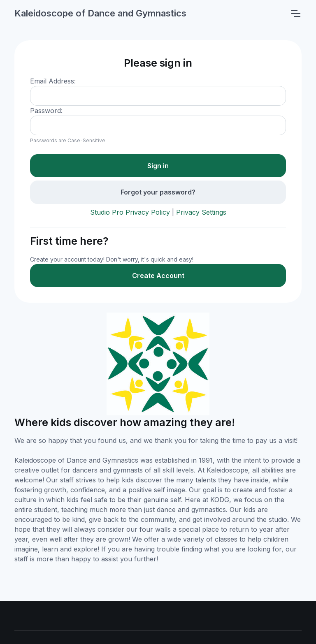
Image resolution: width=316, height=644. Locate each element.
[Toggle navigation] (295, 14)
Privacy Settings (201, 212)
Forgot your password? (158, 192)
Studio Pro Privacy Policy (130, 212)
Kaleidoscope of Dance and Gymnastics (100, 13)
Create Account (158, 276)
